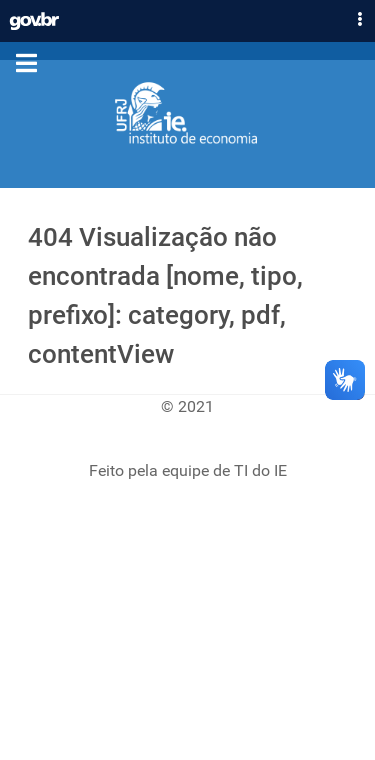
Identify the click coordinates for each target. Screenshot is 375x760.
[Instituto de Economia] (187, 114)
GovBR (33, 16)
